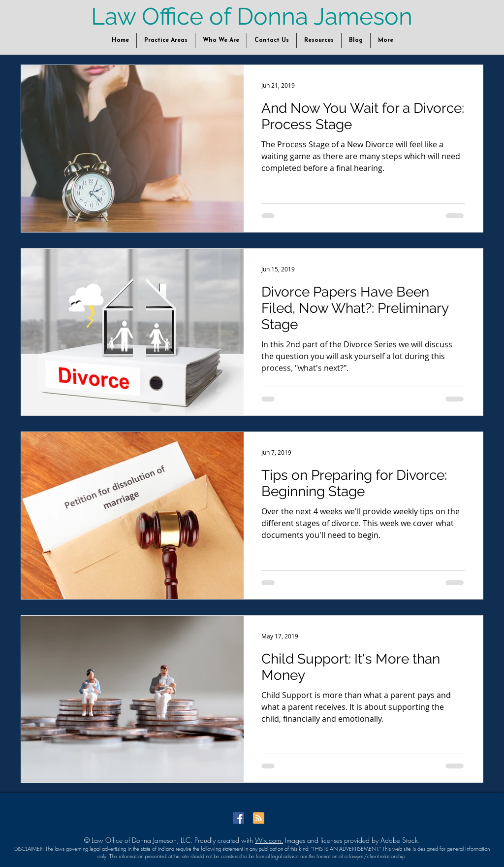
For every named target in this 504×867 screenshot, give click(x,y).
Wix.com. (269, 840)
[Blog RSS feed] (259, 818)
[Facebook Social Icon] (238, 818)
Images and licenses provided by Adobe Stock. (351, 840)
